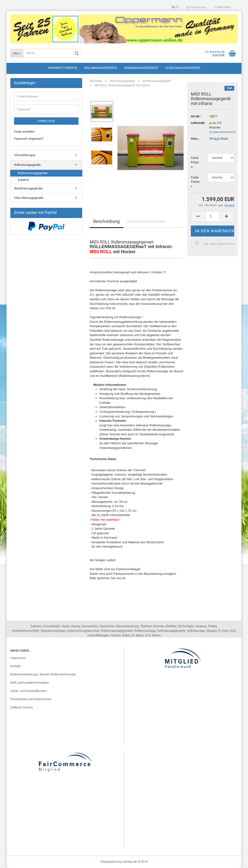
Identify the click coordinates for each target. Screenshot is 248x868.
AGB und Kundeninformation (30, 683)
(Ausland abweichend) (222, 132)
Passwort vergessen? (29, 139)
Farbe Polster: (195, 182)
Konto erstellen (24, 132)
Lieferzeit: (196, 123)
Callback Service (22, 707)
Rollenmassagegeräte (33, 173)
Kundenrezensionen (146, 221)
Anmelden (46, 121)
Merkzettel (222, 7)
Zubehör (23, 180)
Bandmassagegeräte (141, 68)
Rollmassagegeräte (101, 68)
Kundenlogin (196, 7)
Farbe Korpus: (195, 162)
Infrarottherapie (62, 68)
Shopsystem (109, 862)
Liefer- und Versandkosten (28, 691)
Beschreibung (106, 221)
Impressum (18, 658)
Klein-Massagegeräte (183, 68)
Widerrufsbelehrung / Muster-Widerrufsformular (43, 674)
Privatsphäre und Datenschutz (31, 699)
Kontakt (15, 666)
